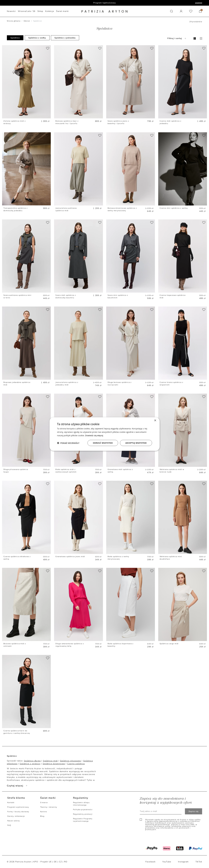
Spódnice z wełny (37, 38)
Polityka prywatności (83, 809)
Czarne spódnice (76, 764)
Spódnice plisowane (71, 761)
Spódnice (15, 38)
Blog (42, 816)
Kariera (44, 812)
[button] (172, 11)
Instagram (183, 862)
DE (55, 862)
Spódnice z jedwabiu (65, 38)
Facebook (150, 862)
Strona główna (14, 21)
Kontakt (11, 802)
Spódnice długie (32, 761)
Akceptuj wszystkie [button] (136, 443)
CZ (60, 862)
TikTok (199, 862)
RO (66, 862)
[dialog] (105, 434)
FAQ (9, 825)
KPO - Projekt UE (43, 862)
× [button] (155, 421)
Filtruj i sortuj (177, 38)
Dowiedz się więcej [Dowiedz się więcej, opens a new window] (94, 435)
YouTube (167, 862)
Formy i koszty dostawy (18, 812)
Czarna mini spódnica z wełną (174, 208)
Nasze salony (14, 821)
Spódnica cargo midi (169, 644)
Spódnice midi (50, 761)
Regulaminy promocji (83, 814)
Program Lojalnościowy (18, 807)
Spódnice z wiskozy (30, 764)
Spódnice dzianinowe (54, 764)
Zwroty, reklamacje (16, 816)
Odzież (27, 21)
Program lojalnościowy (104, 3)
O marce (44, 802)
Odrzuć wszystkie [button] (103, 443)
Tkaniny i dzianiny (49, 807)
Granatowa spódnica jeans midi (70, 556)
